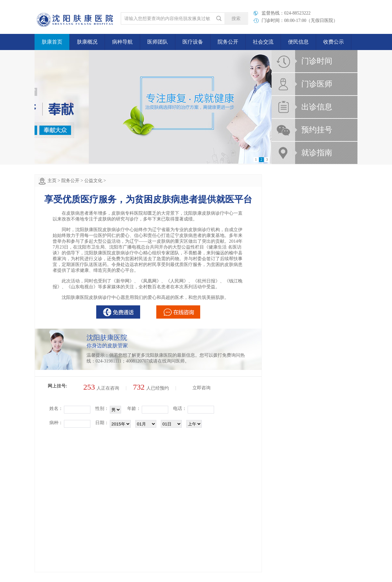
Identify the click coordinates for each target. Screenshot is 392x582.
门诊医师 (317, 84)
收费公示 (334, 42)
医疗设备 (193, 42)
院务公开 (228, 42)
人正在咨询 (101, 388)
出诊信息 (317, 107)
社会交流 (263, 42)
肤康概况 (87, 42)
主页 (52, 181)
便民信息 (298, 42)
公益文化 (93, 181)
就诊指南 (317, 153)
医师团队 (158, 42)
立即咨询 (201, 388)
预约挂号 (317, 130)
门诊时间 (317, 61)
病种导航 (122, 42)
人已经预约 (151, 388)
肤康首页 (52, 42)
